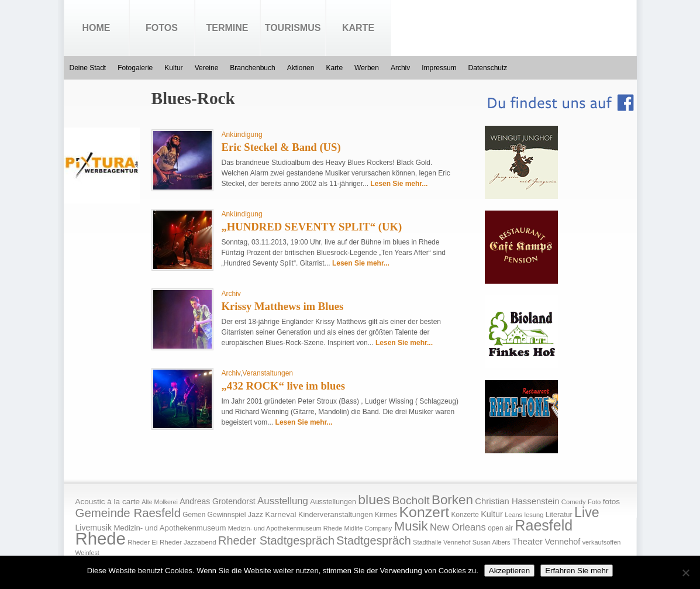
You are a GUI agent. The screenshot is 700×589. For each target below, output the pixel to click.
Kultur (173, 68)
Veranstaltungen (268, 373)
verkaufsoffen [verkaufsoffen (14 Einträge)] (602, 542)
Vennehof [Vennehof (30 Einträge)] (562, 542)
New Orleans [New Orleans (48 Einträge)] (458, 527)
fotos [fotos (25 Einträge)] (611, 502)
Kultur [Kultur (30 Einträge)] (492, 514)
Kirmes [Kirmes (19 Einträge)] (386, 515)
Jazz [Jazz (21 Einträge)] (256, 514)
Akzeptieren (509, 571)
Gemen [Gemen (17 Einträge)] (194, 515)
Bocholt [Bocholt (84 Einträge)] (411, 500)
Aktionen (301, 68)
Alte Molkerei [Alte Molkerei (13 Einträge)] (160, 502)
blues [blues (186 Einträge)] (374, 500)
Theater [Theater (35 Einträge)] (527, 541)
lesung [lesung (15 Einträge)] (534, 515)
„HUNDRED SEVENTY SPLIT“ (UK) (312, 227)
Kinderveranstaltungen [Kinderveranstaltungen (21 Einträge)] (336, 514)
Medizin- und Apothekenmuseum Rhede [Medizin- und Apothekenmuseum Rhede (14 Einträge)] (285, 528)
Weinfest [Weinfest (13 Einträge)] (87, 553)
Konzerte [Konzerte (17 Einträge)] (465, 515)
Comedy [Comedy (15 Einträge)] (574, 502)
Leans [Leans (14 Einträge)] (513, 515)
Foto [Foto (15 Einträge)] (594, 502)
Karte (358, 28)
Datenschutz (488, 68)
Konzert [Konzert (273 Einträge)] (425, 512)
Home (96, 28)
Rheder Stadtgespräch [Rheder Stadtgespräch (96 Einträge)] (276, 540)
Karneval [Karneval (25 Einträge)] (280, 514)
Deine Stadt (88, 68)
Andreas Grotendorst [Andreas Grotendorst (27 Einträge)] (218, 501)
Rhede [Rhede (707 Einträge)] (101, 538)
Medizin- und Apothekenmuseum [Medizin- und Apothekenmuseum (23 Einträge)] (170, 528)
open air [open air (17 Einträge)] (500, 528)
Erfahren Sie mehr (577, 571)
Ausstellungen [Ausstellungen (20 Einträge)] (333, 502)
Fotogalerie (135, 68)
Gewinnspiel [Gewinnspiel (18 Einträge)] (227, 515)
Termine (227, 28)
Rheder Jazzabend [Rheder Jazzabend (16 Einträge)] (188, 542)
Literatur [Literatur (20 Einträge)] (559, 515)
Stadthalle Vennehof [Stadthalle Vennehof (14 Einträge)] (442, 542)
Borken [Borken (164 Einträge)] (452, 500)
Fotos (162, 28)
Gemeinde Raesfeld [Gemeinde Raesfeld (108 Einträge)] (128, 513)
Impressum (439, 68)
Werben (367, 68)
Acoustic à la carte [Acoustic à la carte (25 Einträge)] (108, 502)
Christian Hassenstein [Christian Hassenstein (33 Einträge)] (517, 501)
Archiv (400, 68)
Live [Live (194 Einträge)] (587, 512)
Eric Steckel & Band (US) (281, 147)
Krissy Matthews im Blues (283, 306)
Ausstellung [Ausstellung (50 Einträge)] (283, 501)
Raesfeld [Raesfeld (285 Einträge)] (544, 525)
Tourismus (293, 28)
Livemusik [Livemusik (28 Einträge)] (94, 528)
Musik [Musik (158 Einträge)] (411, 526)
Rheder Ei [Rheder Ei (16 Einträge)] (142, 542)
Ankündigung (242, 135)
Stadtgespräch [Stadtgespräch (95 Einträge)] (373, 540)
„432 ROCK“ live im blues (283, 386)
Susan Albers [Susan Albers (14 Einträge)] (492, 542)
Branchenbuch (252, 68)
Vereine (207, 68)
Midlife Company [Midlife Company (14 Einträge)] (368, 528)
